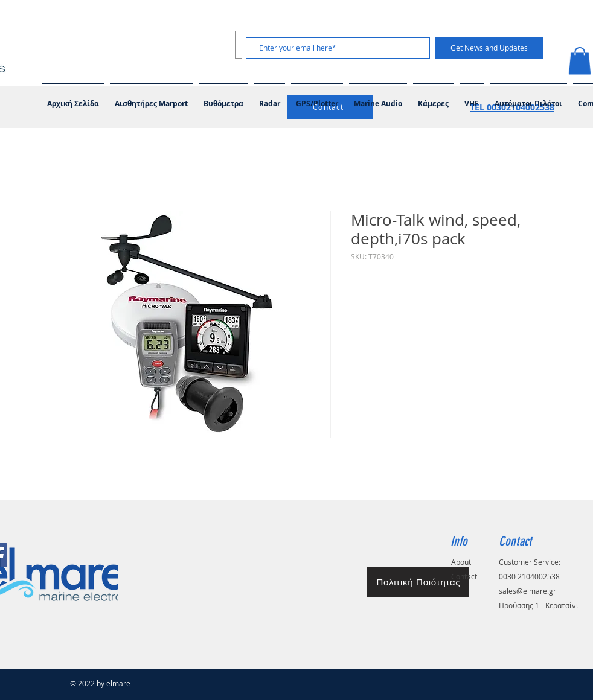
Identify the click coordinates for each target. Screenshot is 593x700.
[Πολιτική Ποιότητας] (418, 582)
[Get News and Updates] (489, 48)
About (461, 562)
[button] (378, 98)
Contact (464, 576)
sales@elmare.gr (527, 591)
